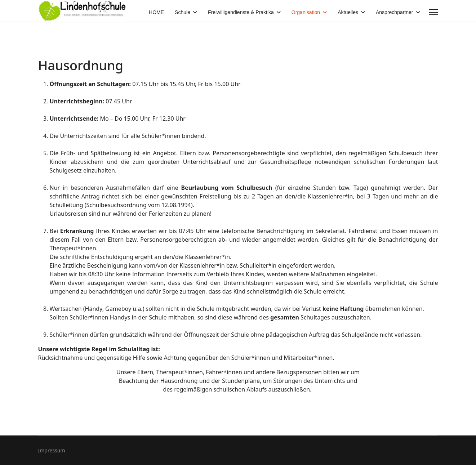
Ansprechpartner (395, 12)
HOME (156, 12)
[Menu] (434, 12)
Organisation (306, 12)
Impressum (52, 450)
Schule (183, 12)
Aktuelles (348, 12)
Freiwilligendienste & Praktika (241, 12)
